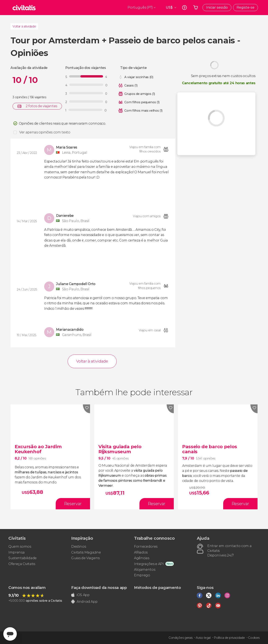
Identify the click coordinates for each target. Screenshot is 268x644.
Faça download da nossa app (99, 588)
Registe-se (245, 7)
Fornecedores (146, 547)
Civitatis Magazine (86, 552)
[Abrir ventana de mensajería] (10, 634)
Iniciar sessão (217, 7)
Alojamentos (145, 570)
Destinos (79, 547)
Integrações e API (149, 564)
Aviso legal (203, 638)
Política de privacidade (229, 638)
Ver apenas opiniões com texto (45, 132)
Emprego (142, 575)
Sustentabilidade (23, 558)
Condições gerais (181, 638)
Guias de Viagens (85, 558)
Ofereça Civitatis (22, 564)
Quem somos (20, 547)
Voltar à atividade (24, 26)
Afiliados (141, 552)
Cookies (254, 638)
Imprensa (16, 552)
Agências (142, 558)
